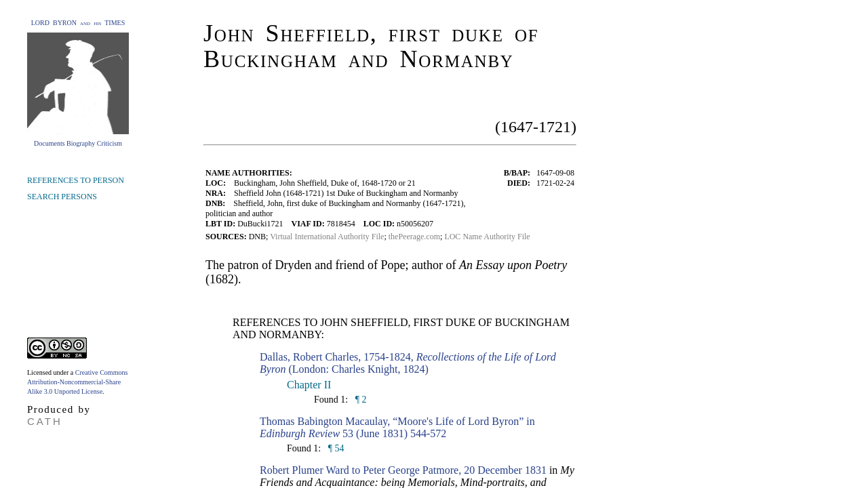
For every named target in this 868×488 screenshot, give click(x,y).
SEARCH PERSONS (62, 197)
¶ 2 (359, 400)
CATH (45, 421)
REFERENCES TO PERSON (76, 180)
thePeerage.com (414, 237)
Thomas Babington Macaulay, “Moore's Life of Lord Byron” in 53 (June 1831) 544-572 (397, 427)
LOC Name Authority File (487, 237)
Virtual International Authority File (327, 237)
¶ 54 (335, 448)
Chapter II (309, 385)
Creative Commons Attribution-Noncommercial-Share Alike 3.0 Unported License (77, 382)
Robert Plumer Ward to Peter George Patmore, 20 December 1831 (403, 470)
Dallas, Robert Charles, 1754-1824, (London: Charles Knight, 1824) (408, 363)
